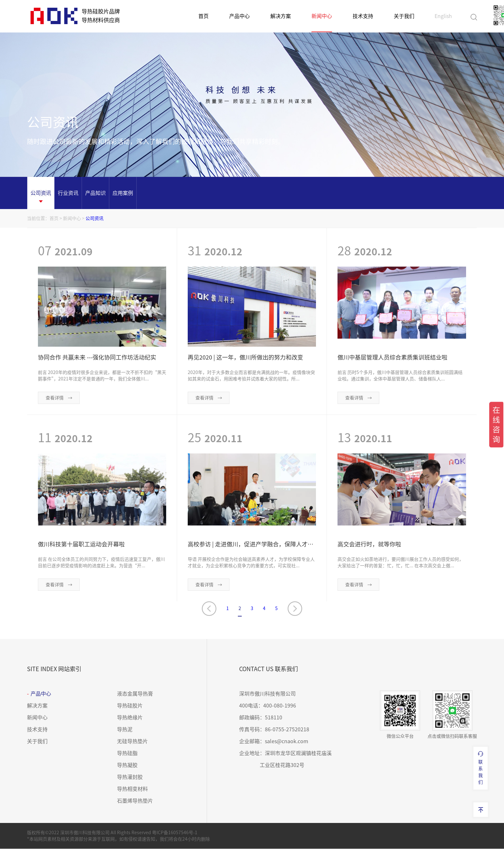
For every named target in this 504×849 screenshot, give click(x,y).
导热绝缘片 (130, 718)
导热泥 (125, 730)
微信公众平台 (400, 715)
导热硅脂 (127, 753)
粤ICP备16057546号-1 (175, 833)
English (443, 16)
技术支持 (363, 16)
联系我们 (481, 767)
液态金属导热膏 (135, 694)
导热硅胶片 (130, 706)
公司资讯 (94, 218)
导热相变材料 (132, 789)
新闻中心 (322, 16)
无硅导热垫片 (132, 742)
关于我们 (404, 16)
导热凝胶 (127, 765)
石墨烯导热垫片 (135, 801)
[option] (41, 193)
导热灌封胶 (130, 777)
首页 (203, 16)
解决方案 (281, 16)
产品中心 (239, 16)
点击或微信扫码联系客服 (452, 715)
